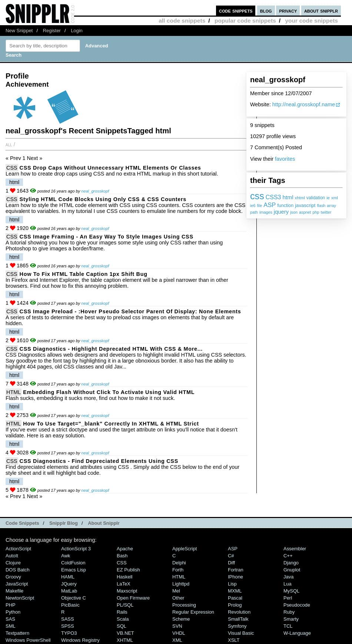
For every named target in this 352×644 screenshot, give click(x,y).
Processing (184, 605)
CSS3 (273, 197)
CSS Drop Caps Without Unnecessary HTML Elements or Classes (110, 168)
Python (13, 612)
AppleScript (185, 549)
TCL (288, 626)
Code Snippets (22, 523)
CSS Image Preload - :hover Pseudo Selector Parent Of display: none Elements (130, 311)
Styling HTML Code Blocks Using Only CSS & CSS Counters (103, 199)
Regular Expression (193, 612)
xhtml (300, 198)
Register (52, 31)
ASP (270, 205)
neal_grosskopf (95, 191)
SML (11, 626)
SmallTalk (238, 619)
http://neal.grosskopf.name (304, 104)
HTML (14, 392)
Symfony (237, 626)
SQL (122, 626)
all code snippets (182, 21)
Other (178, 598)
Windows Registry (80, 640)
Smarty (291, 619)
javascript (305, 205)
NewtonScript (20, 598)
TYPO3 (69, 633)
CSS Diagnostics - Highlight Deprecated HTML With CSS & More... (111, 349)
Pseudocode (297, 605)
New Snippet (19, 31)
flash (321, 206)
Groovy (13, 577)
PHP (11, 605)
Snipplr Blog (64, 523)
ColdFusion (73, 563)
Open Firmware (133, 598)
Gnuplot (292, 570)
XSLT (234, 640)
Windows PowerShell (28, 640)
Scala (123, 619)
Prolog (235, 605)
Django (291, 563)
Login (77, 31)
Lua (288, 584)
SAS (10, 619)
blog (266, 11)
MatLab (69, 591)
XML (177, 640)
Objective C (74, 598)
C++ (288, 556)
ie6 (253, 206)
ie (328, 198)
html (288, 197)
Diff (231, 563)
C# (231, 556)
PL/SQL (125, 605)
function (285, 206)
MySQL (291, 591)
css (257, 196)
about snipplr (321, 11)
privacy (288, 11)
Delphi (179, 563)
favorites (285, 159)
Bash (122, 556)
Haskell (124, 577)
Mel (176, 591)
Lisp (232, 584)
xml (335, 198)
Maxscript (127, 591)
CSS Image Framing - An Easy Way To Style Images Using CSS (107, 237)
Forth (178, 570)
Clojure (13, 563)
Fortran (236, 570)
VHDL (179, 633)
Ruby (289, 612)
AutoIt (12, 556)
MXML (235, 591)
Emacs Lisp (74, 570)
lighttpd (181, 584)
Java (288, 577)
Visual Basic (241, 633)
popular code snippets (245, 21)
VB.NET (125, 633)
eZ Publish (128, 570)
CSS (12, 168)
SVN (177, 626)
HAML (68, 577)
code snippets (236, 11)
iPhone (235, 577)
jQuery (69, 584)
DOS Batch (18, 570)
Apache (125, 549)
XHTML (125, 640)
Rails (122, 612)
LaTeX (124, 584)
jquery (281, 212)
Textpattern (17, 633)
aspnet (305, 212)
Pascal (235, 598)
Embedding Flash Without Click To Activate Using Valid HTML (109, 392)
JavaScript (17, 584)
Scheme (181, 619)
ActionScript (18, 549)
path (254, 212)
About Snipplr (104, 523)
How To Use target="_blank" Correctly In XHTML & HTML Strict (111, 424)
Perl (288, 598)
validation (316, 198)
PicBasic (70, 605)
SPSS (68, 626)
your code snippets (311, 21)
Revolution (239, 612)
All (9, 144)
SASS (68, 619)
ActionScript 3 (76, 549)
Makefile (14, 591)
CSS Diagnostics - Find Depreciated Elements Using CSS (99, 461)
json (294, 212)
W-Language (297, 633)
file (259, 206)
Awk (66, 556)
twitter (326, 212)
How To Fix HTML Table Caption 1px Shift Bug (84, 274)
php (316, 212)
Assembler (295, 549)
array (331, 206)
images (266, 212)
